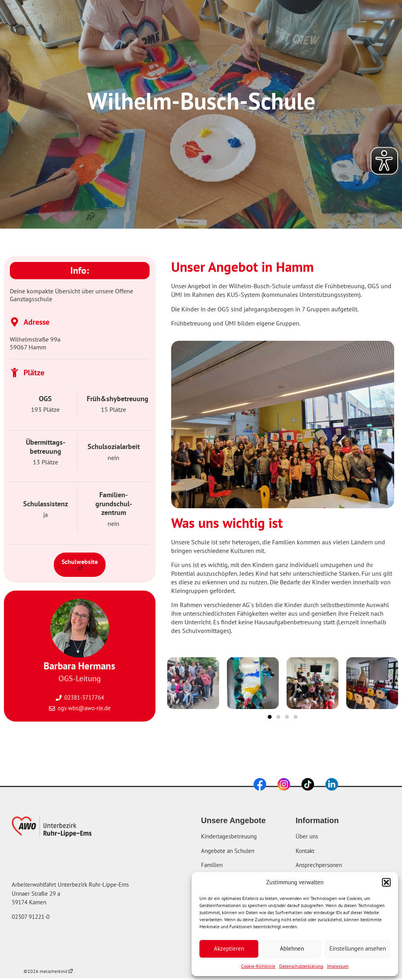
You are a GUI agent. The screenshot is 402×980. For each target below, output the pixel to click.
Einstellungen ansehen (358, 948)
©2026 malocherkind (48, 971)
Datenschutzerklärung (301, 966)
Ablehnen (292, 948)
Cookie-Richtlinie (258, 966)
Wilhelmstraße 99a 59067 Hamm (35, 343)
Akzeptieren (229, 948)
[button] (386, 882)
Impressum (338, 966)
